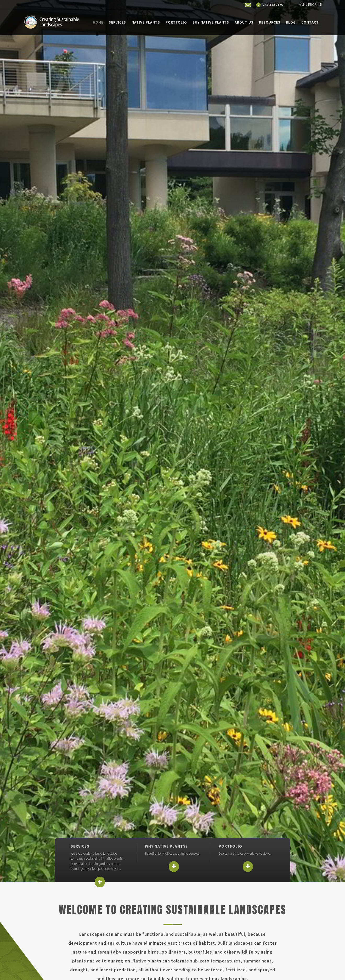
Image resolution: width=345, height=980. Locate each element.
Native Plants (146, 22)
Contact (310, 22)
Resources (270, 22)
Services (117, 22)
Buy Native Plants (211, 22)
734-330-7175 (273, 5)
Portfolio (176, 22)
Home (98, 22)
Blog (291, 22)
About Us (244, 22)
